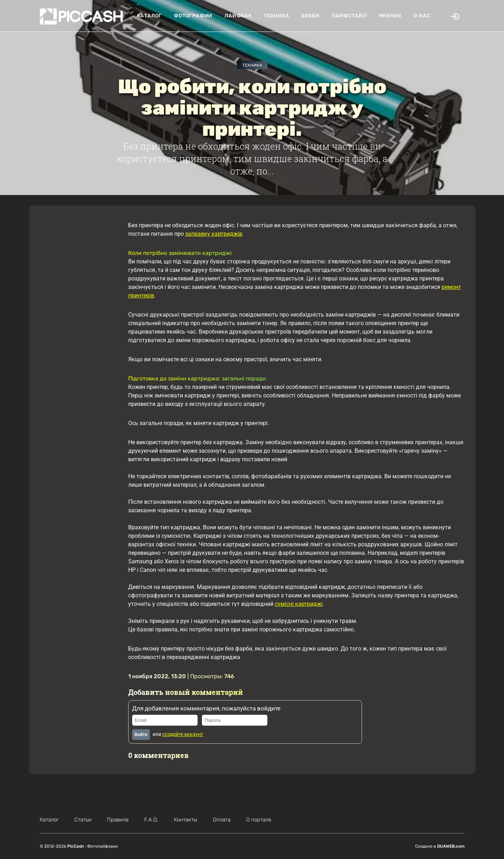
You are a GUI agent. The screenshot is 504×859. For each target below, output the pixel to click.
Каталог (150, 16)
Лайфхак (238, 16)
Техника (277, 16)
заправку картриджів (214, 234)
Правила (118, 820)
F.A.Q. (151, 820)
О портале (259, 820)
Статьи (83, 820)
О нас (422, 16)
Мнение (390, 16)
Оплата (222, 820)
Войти (141, 735)
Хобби (310, 16)
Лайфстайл (349, 16)
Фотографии (193, 16)
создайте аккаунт (183, 734)
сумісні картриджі (299, 604)
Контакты (186, 820)
